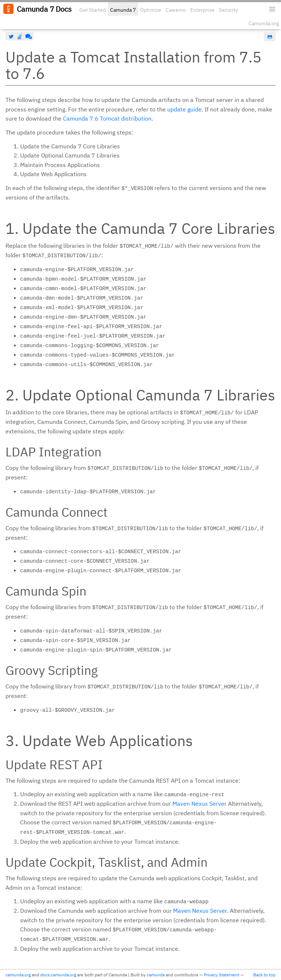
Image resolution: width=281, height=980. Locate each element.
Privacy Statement (222, 975)
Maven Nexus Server (199, 804)
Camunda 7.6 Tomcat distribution (107, 118)
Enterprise (202, 10)
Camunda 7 (123, 10)
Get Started (93, 10)
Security (228, 10)
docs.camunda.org (58, 975)
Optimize (151, 10)
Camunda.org (264, 23)
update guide (184, 109)
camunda (156, 975)
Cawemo (176, 10)
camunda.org (18, 975)
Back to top (264, 975)
